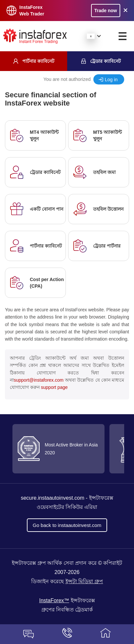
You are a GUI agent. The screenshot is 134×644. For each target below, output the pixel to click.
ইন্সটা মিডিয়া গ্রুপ (84, 581)
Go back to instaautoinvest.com (67, 525)
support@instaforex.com (39, 380)
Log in (111, 80)
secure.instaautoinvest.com (52, 498)
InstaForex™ (54, 600)
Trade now (106, 11)
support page (54, 387)
